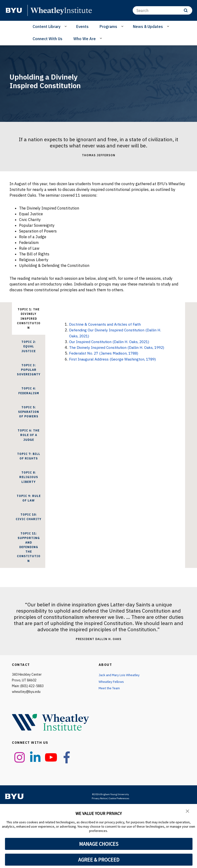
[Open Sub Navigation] (66, 26)
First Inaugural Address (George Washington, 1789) (114, 359)
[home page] (14, 10)
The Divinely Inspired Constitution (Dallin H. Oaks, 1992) (119, 347)
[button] (187, 811)
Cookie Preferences (119, 798)
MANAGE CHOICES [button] (99, 844)
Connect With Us (48, 39)
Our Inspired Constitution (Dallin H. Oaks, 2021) (111, 341)
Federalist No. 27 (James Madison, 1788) (106, 353)
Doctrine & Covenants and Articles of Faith (106, 324)
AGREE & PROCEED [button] (99, 860)
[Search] (162, 10)
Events (82, 27)
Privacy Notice (99, 798)
